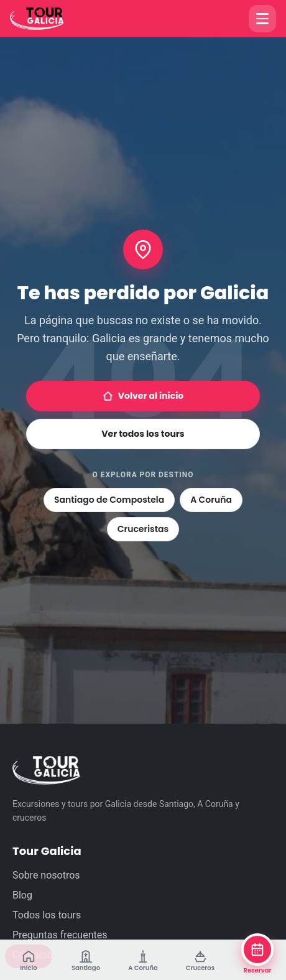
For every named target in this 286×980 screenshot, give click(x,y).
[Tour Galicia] (48, 19)
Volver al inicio (143, 396)
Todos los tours (47, 915)
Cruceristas (143, 529)
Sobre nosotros (46, 875)
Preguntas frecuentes (60, 935)
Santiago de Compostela (109, 500)
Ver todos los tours (143, 434)
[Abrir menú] (262, 19)
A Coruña (211, 500)
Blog (22, 895)
